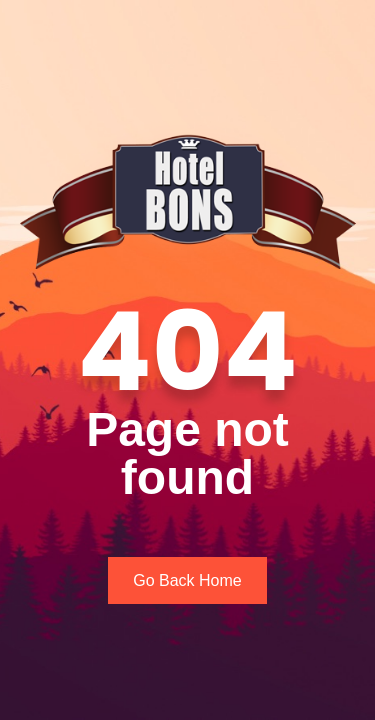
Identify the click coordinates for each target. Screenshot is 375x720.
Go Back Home (187, 580)
